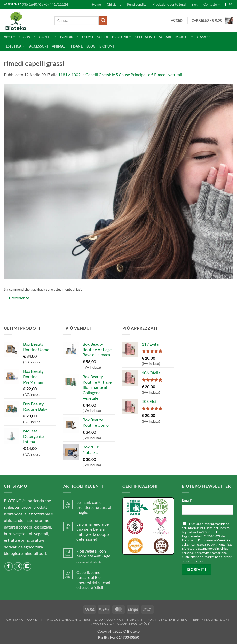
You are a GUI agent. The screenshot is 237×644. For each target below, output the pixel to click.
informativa (195, 528)
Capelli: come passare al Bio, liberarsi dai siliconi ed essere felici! (93, 580)
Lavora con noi (109, 620)
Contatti (35, 620)
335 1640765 (33, 4)
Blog (195, 4)
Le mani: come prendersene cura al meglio (94, 507)
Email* (187, 500)
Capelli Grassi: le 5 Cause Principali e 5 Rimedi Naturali (134, 75)
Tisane (77, 46)
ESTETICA (16, 46)
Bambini (69, 37)
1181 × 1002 (69, 75)
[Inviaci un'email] (231, 4)
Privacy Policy (101, 623)
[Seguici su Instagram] (18, 566)
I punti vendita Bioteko (167, 620)
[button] (177, 20)
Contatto (212, 4)
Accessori (39, 46)
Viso (10, 37)
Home (96, 4)
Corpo (27, 37)
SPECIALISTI (145, 37)
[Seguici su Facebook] (226, 4)
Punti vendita (137, 4)
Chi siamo (114, 4)
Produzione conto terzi (169, 4)
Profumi (122, 37)
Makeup (184, 37)
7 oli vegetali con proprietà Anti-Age (93, 553)
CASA (203, 37)
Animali (59, 46)
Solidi (102, 37)
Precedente (17, 298)
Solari (165, 37)
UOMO (88, 37)
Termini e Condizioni (210, 620)
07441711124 (57, 4)
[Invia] (103, 21)
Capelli (48, 37)
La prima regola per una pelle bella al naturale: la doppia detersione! (93, 532)
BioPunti (108, 46)
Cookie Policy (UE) (134, 623)
